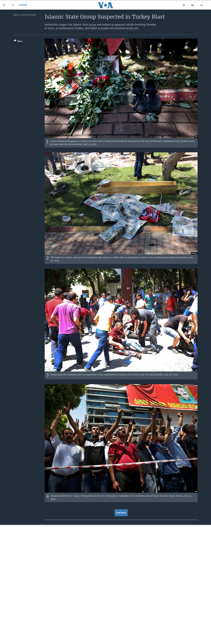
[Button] (18, 42)
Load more (121, 513)
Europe (23, 5)
